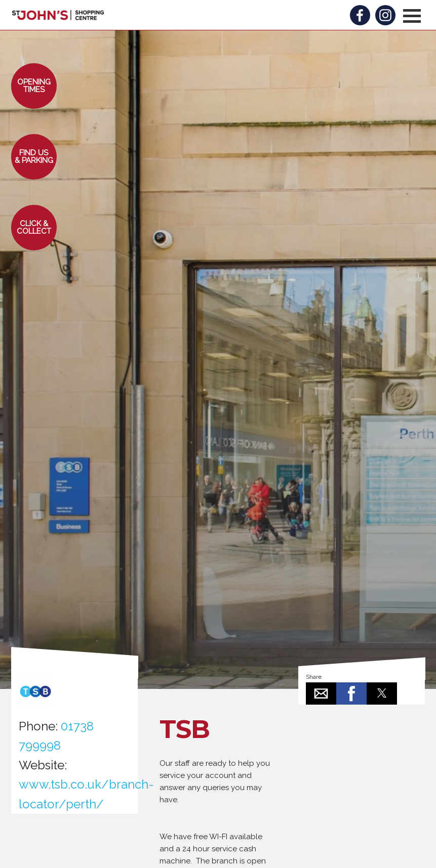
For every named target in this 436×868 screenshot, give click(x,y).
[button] (412, 16)
